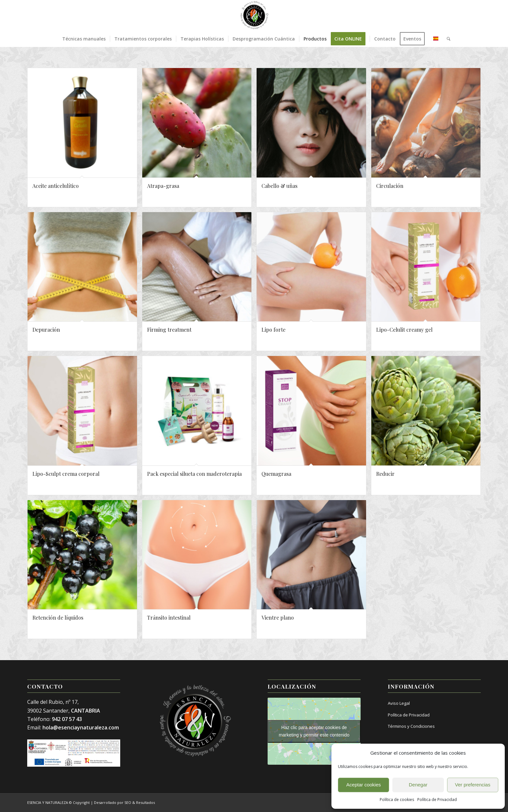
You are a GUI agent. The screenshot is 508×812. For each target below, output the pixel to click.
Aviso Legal (399, 703)
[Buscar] (446, 39)
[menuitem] (84, 39)
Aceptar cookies (364, 785)
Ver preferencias (473, 785)
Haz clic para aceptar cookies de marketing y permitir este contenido (314, 731)
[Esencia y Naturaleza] (254, 15)
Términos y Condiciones (411, 726)
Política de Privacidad (437, 800)
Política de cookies (397, 800)
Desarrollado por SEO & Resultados (124, 802)
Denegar (418, 785)
